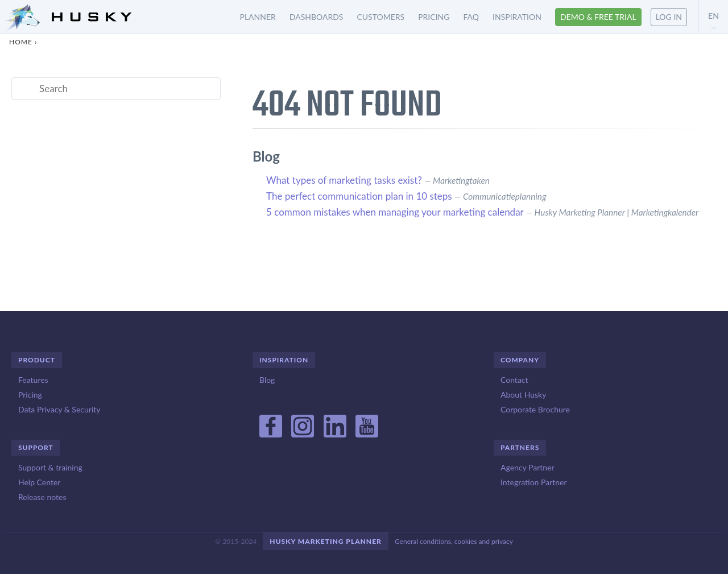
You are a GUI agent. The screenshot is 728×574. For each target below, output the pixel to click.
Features (33, 380)
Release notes (42, 497)
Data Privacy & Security (59, 409)
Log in (669, 17)
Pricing (434, 17)
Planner (258, 17)
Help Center (39, 482)
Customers (380, 17)
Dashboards (317, 17)
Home (21, 42)
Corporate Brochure (535, 409)
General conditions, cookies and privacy (454, 541)
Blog (267, 380)
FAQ (471, 17)
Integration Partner (534, 482)
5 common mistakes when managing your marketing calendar (395, 212)
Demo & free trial (598, 17)
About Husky (523, 395)
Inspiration (517, 17)
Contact (514, 380)
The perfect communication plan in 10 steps (359, 196)
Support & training (50, 467)
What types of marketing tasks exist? (344, 180)
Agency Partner (528, 467)
